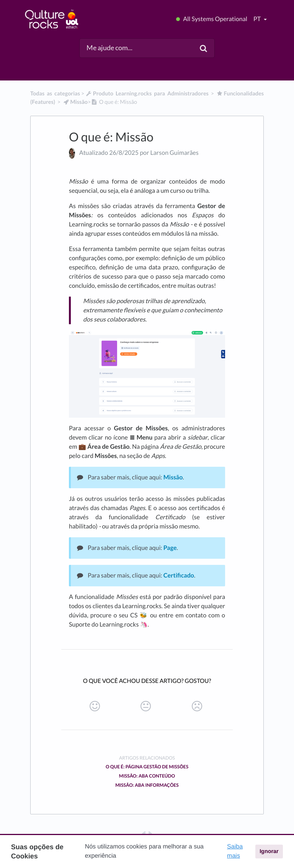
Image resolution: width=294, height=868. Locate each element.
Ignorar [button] (269, 852)
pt (258, 19)
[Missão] (75, 102)
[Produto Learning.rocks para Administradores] (147, 94)
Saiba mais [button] (235, 851)
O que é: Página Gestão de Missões (147, 767)
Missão (173, 477)
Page (170, 548)
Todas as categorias (55, 94)
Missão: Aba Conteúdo (147, 776)
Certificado (179, 575)
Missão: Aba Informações (147, 785)
